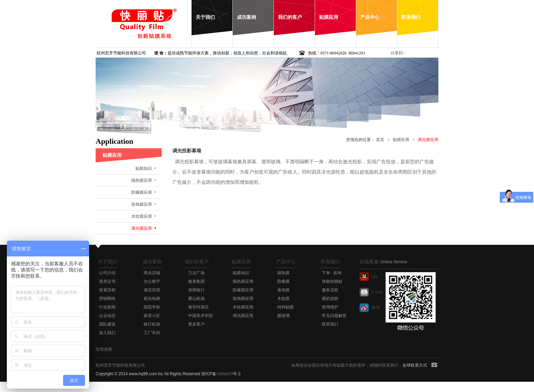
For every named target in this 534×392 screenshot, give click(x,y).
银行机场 (152, 324)
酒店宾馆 (152, 290)
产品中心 (286, 262)
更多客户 (196, 324)
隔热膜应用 (142, 180)
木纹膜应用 (142, 216)
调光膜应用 (142, 228)
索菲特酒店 (198, 307)
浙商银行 (196, 290)
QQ (374, 277)
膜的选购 (330, 299)
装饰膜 (283, 290)
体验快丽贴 (332, 281)
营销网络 (107, 299)
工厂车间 (152, 333)
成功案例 (152, 262)
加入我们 (107, 333)
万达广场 (196, 273)
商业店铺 (152, 273)
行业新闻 (107, 307)
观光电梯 (152, 299)
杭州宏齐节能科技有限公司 (121, 53)
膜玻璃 (283, 316)
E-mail (377, 292)
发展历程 (107, 290)
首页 (380, 140)
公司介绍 (107, 273)
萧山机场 (196, 299)
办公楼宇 (152, 281)
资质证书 (107, 281)
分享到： (399, 53)
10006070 (224, 374)
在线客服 (383, 262)
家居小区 (152, 316)
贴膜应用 (401, 140)
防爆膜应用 (142, 192)
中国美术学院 (201, 316)
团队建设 (107, 324)
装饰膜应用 (142, 204)
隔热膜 (283, 273)
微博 (376, 307)
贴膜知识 (144, 168)
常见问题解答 (334, 316)
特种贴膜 (286, 307)
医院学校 (152, 307)
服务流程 (330, 290)
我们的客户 (197, 262)
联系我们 (330, 262)
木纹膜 (283, 299)
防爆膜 (283, 281)
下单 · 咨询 (332, 273)
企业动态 (107, 316)
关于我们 (108, 262)
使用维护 (330, 307)
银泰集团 (196, 281)
